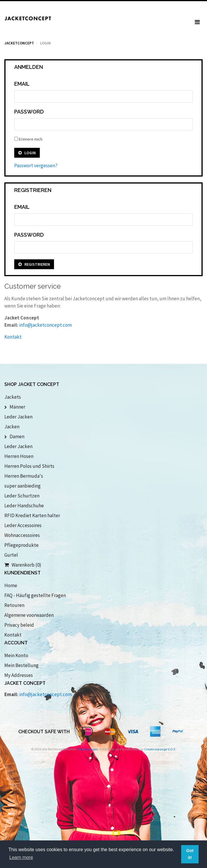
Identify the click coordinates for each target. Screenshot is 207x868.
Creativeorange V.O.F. (160, 749)
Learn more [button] (21, 857)
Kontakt (13, 337)
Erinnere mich (28, 139)
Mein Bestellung (21, 665)
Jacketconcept (19, 43)
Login (27, 153)
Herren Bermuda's (24, 476)
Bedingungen (88, 749)
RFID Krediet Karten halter (32, 515)
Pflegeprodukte (21, 545)
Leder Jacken (18, 417)
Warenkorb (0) (23, 565)
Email (22, 84)
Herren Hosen (19, 456)
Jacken (12, 427)
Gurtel (11, 555)
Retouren (14, 605)
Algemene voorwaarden (29, 615)
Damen (14, 436)
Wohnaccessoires (22, 535)
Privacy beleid (19, 625)
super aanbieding (22, 486)
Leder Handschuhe (24, 506)
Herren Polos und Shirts (29, 466)
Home (11, 585)
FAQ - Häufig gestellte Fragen (35, 595)
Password (29, 112)
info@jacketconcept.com (45, 325)
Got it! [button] (190, 854)
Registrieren (34, 264)
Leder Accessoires (23, 525)
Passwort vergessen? (36, 166)
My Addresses (19, 675)
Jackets (13, 397)
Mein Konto (16, 655)
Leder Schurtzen (22, 496)
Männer (15, 407)
